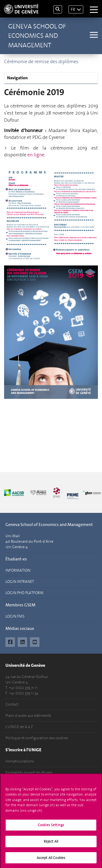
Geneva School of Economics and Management (37, 36)
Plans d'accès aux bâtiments (28, 716)
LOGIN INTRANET (20, 582)
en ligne (36, 155)
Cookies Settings (51, 828)
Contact (12, 704)
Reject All (51, 844)
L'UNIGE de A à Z (19, 727)
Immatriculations (20, 761)
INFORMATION (18, 570)
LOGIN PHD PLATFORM (24, 593)
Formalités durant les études (29, 772)
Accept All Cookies (51, 860)
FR (73, 9)
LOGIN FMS (15, 616)
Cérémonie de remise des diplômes (41, 62)
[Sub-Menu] (93, 36)
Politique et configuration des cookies (37, 738)
